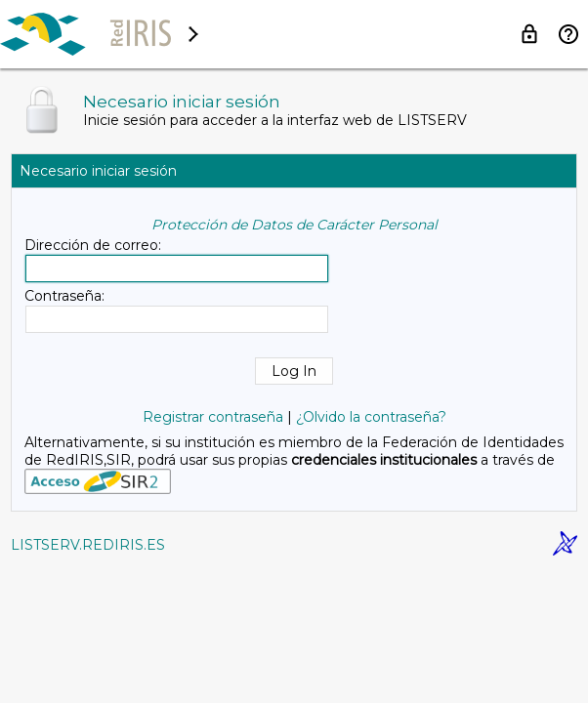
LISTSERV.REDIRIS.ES (88, 545)
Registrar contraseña (213, 417)
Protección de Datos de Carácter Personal (294, 225)
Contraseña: (64, 296)
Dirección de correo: (93, 245)
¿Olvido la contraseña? (371, 417)
